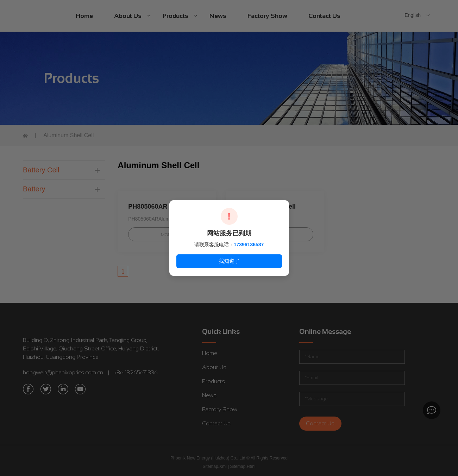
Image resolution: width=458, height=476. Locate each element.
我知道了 (229, 261)
